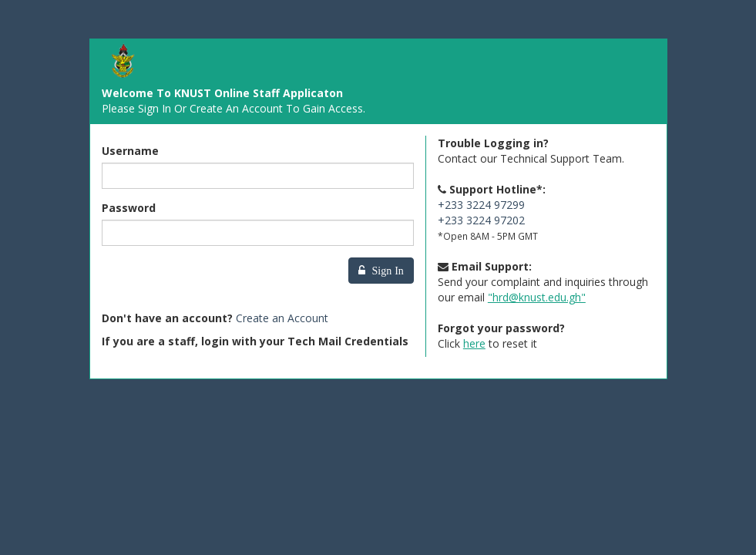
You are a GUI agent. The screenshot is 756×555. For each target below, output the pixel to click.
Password (129, 208)
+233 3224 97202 (481, 220)
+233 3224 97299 (481, 205)
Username (130, 151)
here (474, 343)
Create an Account (282, 318)
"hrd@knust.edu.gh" (537, 297)
